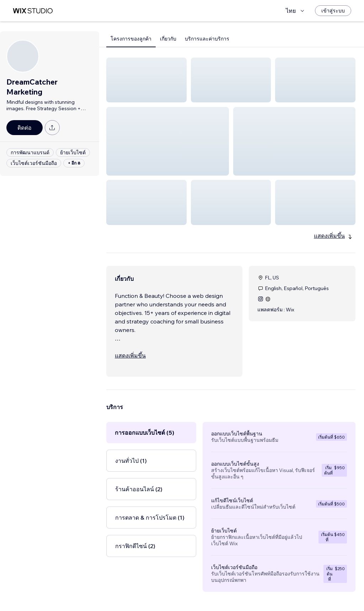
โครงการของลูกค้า (131, 39)
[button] (146, 80)
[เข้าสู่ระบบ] (333, 11)
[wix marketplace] (33, 11)
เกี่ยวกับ (168, 39)
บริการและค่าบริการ (207, 39)
